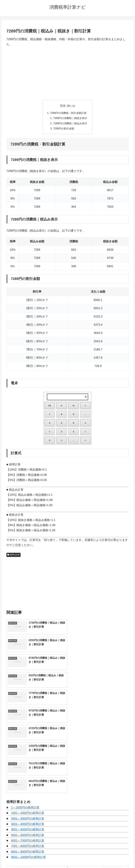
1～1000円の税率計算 (25, 720)
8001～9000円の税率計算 (28, 764)
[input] (68, 821)
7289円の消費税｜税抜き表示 (70, 118)
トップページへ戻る (55, 858)
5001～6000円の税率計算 (28, 747)
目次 (63, 106)
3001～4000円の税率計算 (28, 736)
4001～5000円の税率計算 (28, 742)
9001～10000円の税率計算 (28, 769)
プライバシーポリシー (79, 858)
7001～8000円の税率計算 (28, 758)
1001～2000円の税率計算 (28, 725)
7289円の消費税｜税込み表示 (70, 123)
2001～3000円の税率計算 (28, 731)
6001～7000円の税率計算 (28, 753)
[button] (128, 821)
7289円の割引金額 (64, 128)
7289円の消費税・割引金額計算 (68, 113)
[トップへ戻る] (130, 863)
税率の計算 (13, 555)
